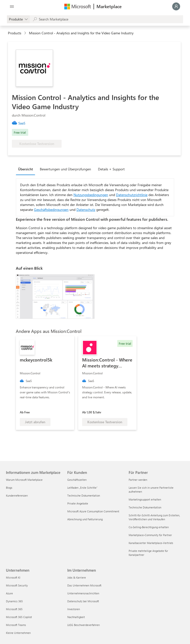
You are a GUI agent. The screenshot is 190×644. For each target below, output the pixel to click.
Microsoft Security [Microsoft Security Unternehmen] (17, 585)
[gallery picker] (18, 19)
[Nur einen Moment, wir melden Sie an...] (176, 6)
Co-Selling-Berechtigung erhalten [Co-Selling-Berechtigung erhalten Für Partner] (149, 527)
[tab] (27, 169)
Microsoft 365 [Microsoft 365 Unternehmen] (14, 609)
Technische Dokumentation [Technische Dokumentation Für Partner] (145, 507)
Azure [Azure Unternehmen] (9, 593)
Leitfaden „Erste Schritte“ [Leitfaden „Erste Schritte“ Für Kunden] (82, 488)
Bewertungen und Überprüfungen (65, 169)
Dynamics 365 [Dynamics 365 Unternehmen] (14, 601)
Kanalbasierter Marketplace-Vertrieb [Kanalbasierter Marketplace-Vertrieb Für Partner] (151, 543)
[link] (24, 123)
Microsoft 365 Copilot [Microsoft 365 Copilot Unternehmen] (19, 617)
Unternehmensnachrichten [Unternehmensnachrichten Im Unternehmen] (83, 593)
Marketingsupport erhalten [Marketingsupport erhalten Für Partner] (145, 499)
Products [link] (15, 33)
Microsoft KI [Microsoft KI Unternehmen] (13, 577)
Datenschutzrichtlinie (132, 195)
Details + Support (111, 169)
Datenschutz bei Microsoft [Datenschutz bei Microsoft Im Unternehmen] (83, 601)
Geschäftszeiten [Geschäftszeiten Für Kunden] (77, 480)
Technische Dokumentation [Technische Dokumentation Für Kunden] (84, 495)
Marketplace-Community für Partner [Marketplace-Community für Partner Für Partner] (150, 535)
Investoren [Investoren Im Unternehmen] (74, 609)
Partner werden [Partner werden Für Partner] (138, 480)
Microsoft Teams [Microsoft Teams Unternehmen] (16, 625)
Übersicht (25, 169)
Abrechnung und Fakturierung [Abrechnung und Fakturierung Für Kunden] (85, 519)
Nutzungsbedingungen (91, 195)
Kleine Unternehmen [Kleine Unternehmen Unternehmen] (18, 633)
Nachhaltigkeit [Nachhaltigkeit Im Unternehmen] (76, 617)
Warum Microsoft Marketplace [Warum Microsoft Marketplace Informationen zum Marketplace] (24, 480)
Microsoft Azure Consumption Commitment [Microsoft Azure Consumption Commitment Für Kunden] (93, 511)
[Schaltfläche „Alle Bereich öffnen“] (12, 6)
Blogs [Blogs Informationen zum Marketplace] (9, 488)
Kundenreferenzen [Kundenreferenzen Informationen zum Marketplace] (17, 495)
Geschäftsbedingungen (51, 210)
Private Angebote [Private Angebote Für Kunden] (78, 503)
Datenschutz (86, 210)
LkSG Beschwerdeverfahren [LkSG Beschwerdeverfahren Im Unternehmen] (83, 625)
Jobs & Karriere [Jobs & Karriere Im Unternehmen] (77, 577)
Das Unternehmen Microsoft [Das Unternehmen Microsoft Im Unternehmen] (84, 585)
